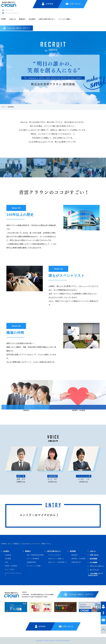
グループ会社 (10, 569)
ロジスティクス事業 (34, 566)
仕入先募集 (93, 562)
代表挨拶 (8, 555)
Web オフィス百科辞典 (56, 562)
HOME (4, 19)
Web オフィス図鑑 (55, 559)
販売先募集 (93, 559)
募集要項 (75, 555)
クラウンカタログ (55, 555)
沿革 (6, 562)
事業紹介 (22, 19)
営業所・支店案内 (11, 566)
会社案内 (32, 19)
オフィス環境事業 (33, 559)
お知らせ (13, 19)
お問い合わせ (75, 4)
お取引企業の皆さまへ (47, 19)
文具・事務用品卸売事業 (35, 555)
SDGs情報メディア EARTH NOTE (96, 575)
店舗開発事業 (31, 562)
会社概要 (8, 559)
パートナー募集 (64, 19)
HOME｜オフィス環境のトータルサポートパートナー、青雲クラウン (26, 544)
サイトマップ (9, 10)
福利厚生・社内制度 (78, 559)
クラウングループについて (13, 574)
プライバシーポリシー (12, 13)
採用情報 (50, 4)
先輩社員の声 (76, 562)
